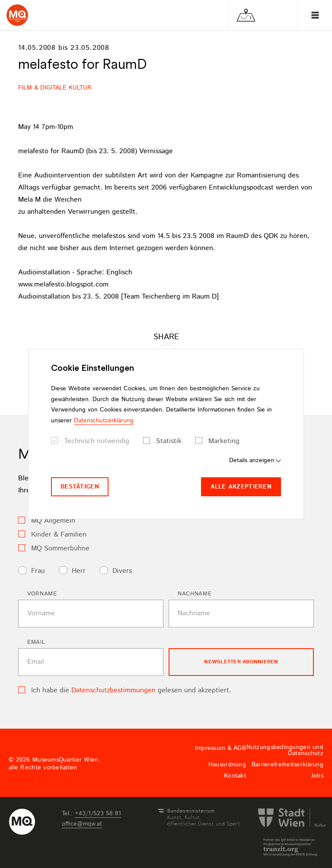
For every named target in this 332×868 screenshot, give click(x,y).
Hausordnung (227, 765)
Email (36, 642)
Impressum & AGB (220, 748)
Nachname (195, 594)
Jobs (317, 776)
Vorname (42, 594)
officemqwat (82, 824)
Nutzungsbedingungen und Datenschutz (285, 750)
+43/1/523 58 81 (98, 813)
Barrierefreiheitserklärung (287, 765)
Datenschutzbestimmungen (113, 690)
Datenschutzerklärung (104, 421)
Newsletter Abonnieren (241, 662)
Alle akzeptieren (241, 487)
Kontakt (235, 776)
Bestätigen (80, 487)
